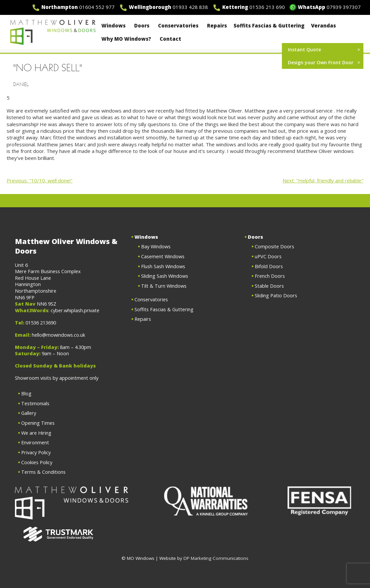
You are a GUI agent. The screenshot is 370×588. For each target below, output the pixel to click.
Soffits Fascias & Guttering (269, 25)
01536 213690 (41, 323)
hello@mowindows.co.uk (58, 335)
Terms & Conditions (43, 472)
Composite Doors (274, 246)
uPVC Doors (268, 256)
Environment (35, 442)
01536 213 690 (267, 7)
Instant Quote (304, 49)
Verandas (323, 25)
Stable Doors (269, 286)
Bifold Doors (269, 266)
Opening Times (38, 423)
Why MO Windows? (127, 39)
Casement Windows (163, 256)
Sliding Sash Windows (165, 276)
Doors (143, 25)
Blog (26, 393)
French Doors (270, 276)
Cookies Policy (37, 462)
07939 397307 (344, 7)
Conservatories (179, 25)
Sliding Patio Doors (276, 295)
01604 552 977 (97, 7)
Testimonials (35, 403)
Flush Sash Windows (163, 266)
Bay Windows (156, 246)
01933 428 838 (190, 7)
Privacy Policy (36, 452)
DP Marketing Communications (216, 558)
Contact (170, 39)
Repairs (217, 25)
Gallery (29, 413)
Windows (114, 25)
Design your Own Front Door (321, 62)
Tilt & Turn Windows (164, 286)
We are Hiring (36, 433)
